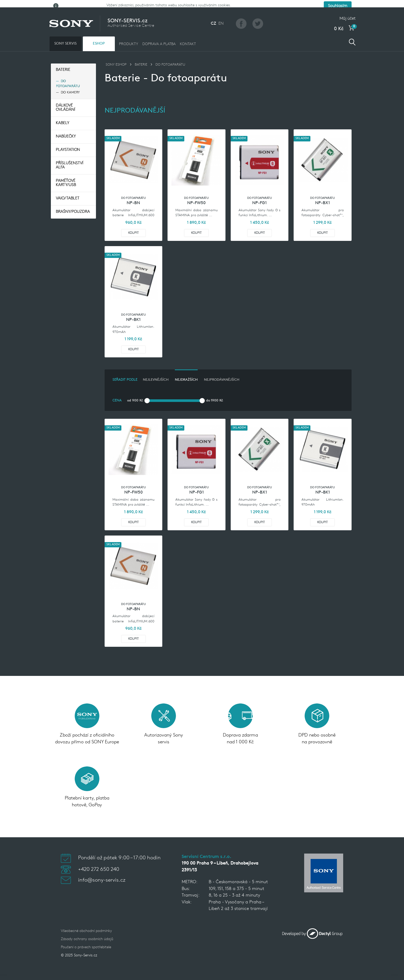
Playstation (68, 143)
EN (221, 17)
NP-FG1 (259, 197)
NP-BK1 (133, 313)
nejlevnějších (156, 373)
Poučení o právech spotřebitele (86, 941)
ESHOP (99, 37)
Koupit (133, 226)
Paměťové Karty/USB (66, 176)
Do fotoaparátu (68, 77)
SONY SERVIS (65, 37)
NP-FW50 (196, 197)
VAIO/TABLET (68, 192)
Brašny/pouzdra (73, 205)
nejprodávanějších (222, 373)
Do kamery (70, 86)
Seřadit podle (125, 373)
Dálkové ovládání (66, 101)
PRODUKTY (129, 37)
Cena (117, 394)
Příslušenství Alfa (70, 159)
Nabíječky (66, 130)
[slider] (147, 394)
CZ (213, 17)
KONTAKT (188, 37)
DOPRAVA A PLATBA (159, 37)
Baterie (63, 63)
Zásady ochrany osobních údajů (87, 933)
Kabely (63, 117)
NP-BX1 (322, 197)
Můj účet (348, 12)
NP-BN (133, 197)
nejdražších (186, 373)
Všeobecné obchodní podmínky (86, 925)
